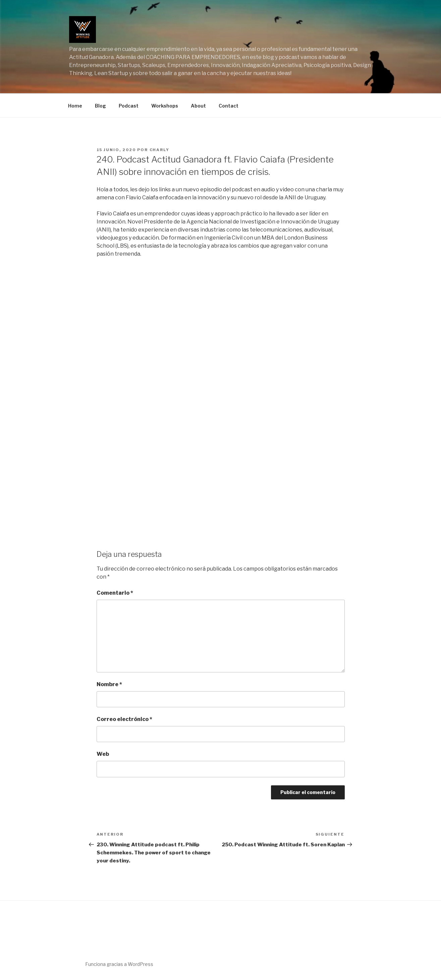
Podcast (129, 106)
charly (160, 150)
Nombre (109, 684)
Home (75, 106)
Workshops (165, 106)
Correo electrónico (124, 719)
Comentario (115, 593)
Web (103, 754)
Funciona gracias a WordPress (119, 964)
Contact (229, 106)
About (198, 106)
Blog (100, 106)
